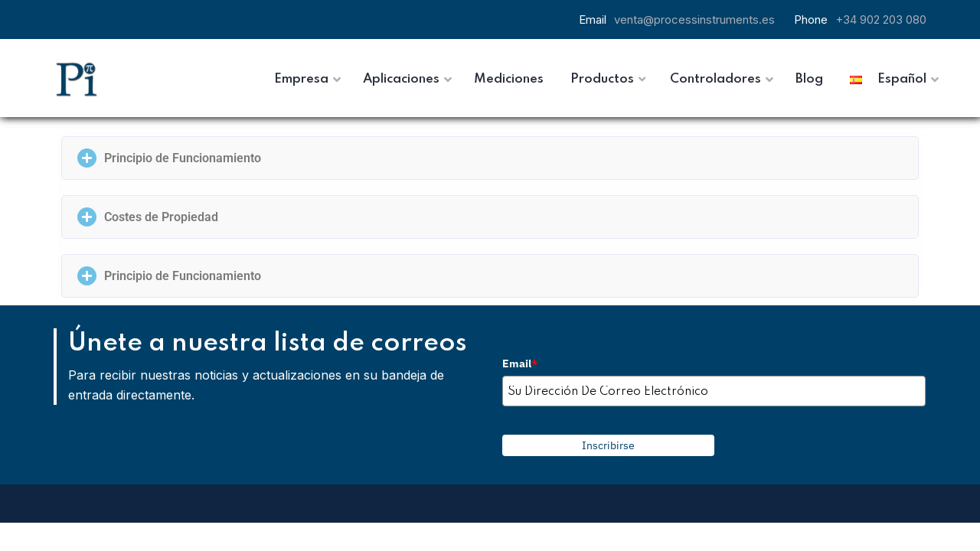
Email (520, 364)
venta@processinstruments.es (694, 20)
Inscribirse (608, 445)
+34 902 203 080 (881, 20)
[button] (490, 158)
